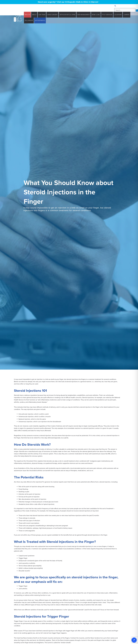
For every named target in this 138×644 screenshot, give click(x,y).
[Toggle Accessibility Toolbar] (134, 640)
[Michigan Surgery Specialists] (18, 17)
